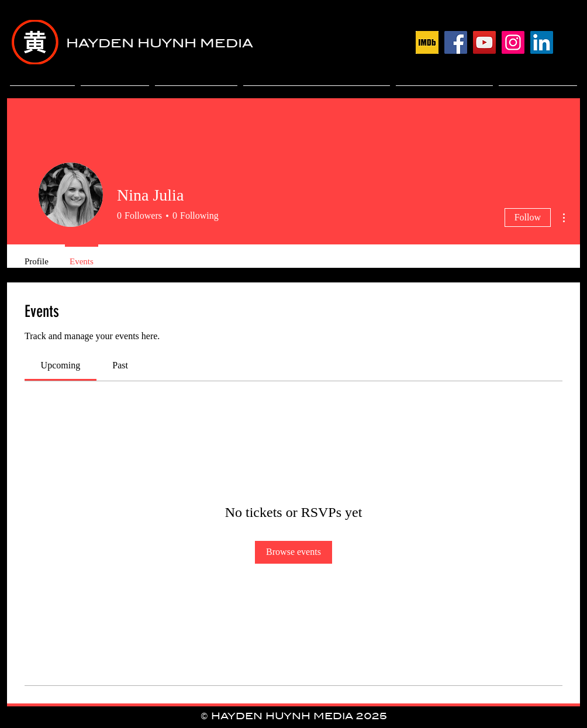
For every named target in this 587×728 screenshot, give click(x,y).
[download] (427, 42)
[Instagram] (513, 42)
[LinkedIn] (542, 42)
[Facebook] (456, 42)
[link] (61, 365)
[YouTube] (484, 42)
